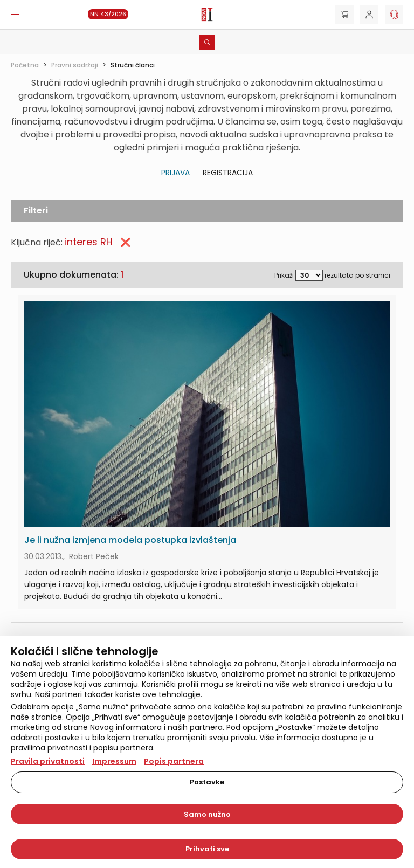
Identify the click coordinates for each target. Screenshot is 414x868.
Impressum (114, 761)
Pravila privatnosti (48, 761)
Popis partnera (174, 761)
